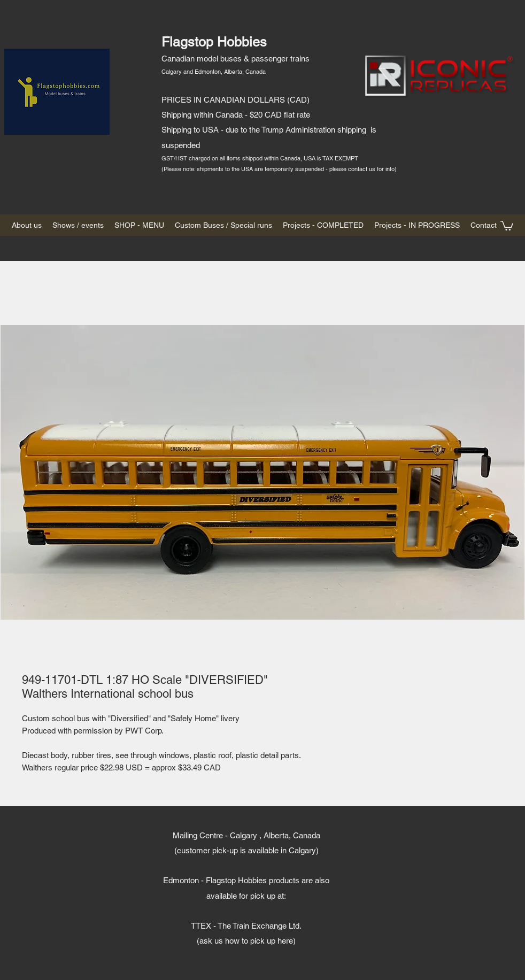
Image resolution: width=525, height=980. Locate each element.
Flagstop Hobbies (214, 42)
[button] (507, 225)
